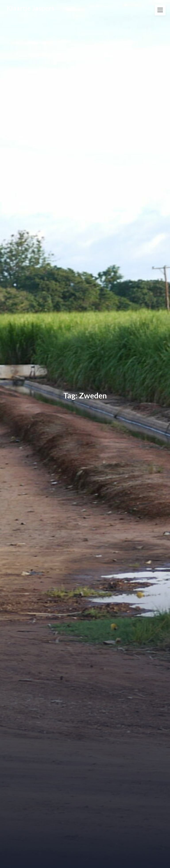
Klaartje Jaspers (30, 8)
